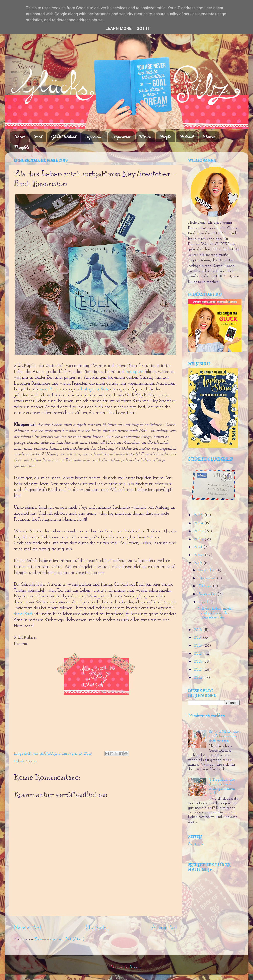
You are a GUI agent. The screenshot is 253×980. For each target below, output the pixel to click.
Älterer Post (164, 927)
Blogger (136, 967)
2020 (199, 555)
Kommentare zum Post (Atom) (60, 939)
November (208, 578)
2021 (199, 547)
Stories (209, 137)
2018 (199, 630)
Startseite (96, 927)
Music (145, 137)
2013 (198, 670)
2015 (198, 654)
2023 (199, 531)
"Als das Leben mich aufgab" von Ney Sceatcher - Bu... (214, 613)
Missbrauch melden (207, 716)
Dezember (207, 570)
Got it (143, 28)
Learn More (118, 28)
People (165, 137)
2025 (199, 515)
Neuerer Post (27, 927)
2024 (199, 523)
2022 (199, 539)
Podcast (187, 137)
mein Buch (49, 389)
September (208, 594)
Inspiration (121, 137)
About (20, 137)
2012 (199, 678)
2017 (198, 638)
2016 (199, 646)
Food (38, 137)
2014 (198, 662)
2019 (199, 563)
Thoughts (21, 147)
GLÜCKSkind (64, 137)
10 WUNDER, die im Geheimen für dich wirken (224, 736)
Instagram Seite (95, 389)
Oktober (206, 586)
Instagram (135, 372)
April (204, 602)
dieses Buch (23, 614)
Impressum (94, 137)
